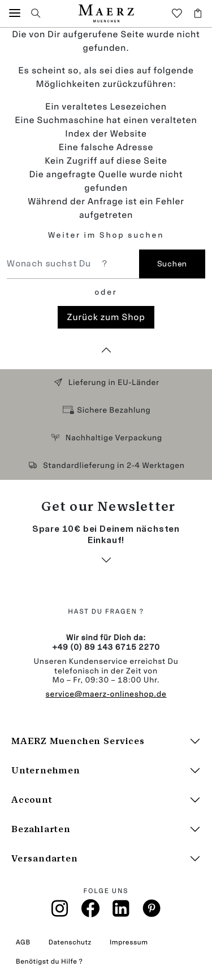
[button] (15, 13)
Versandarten (45, 858)
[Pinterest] (152, 911)
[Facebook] (91, 911)
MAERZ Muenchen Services (78, 741)
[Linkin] (122, 912)
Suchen (172, 264)
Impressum (129, 942)
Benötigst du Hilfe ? (49, 961)
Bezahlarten (41, 829)
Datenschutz (70, 942)
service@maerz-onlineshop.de (106, 694)
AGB (23, 942)
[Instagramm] (60, 912)
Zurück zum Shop (106, 317)
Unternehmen (46, 770)
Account (32, 800)
